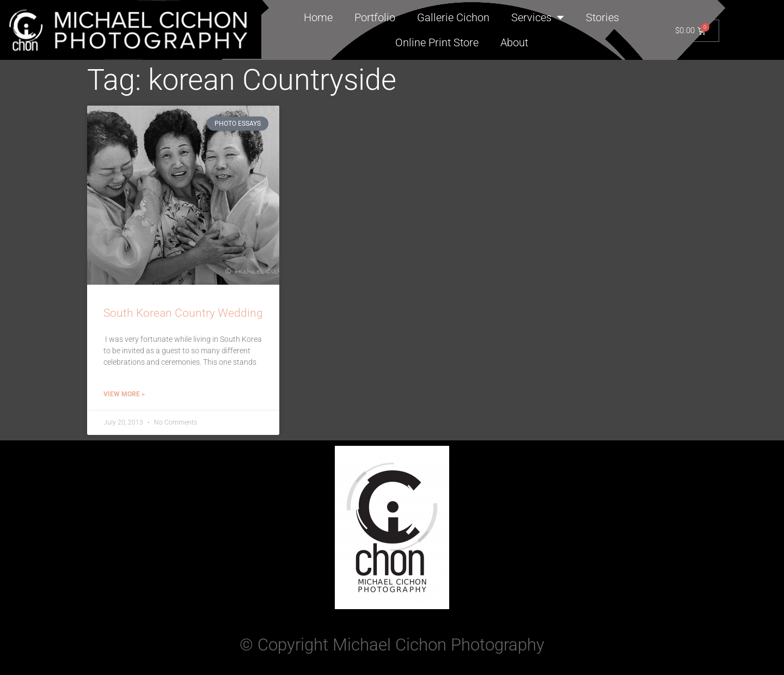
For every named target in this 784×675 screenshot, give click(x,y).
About (514, 42)
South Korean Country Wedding (183, 313)
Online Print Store (437, 42)
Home (318, 17)
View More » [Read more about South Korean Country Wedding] (124, 394)
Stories (602, 17)
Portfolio (375, 17)
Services (538, 17)
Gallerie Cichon (453, 17)
